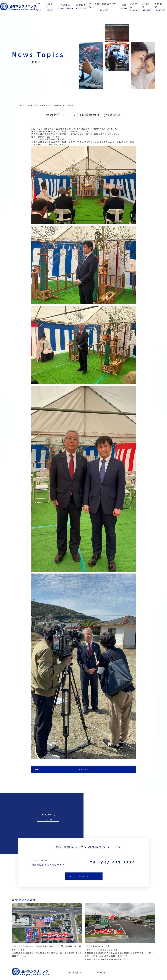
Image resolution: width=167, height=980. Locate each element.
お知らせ (29, 106)
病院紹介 (87, 973)
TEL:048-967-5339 (113, 873)
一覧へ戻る (83, 770)
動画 (113, 973)
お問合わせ (83, 887)
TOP (20, 106)
